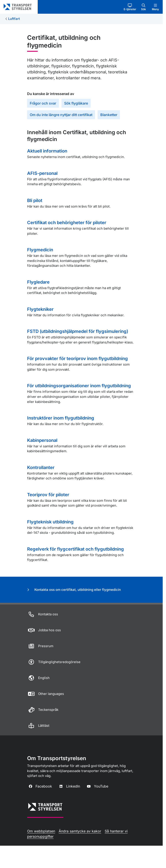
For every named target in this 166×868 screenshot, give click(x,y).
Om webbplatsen (41, 831)
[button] (130, 7)
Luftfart (14, 19)
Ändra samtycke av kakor (80, 831)
